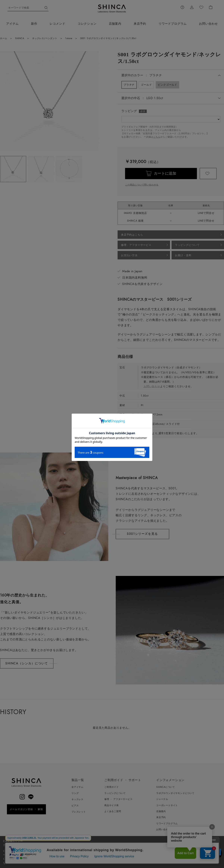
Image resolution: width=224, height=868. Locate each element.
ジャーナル (162, 799)
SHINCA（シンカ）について (27, 663)
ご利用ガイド (112, 787)
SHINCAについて (166, 787)
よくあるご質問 (113, 811)
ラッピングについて (187, 245)
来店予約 (140, 24)
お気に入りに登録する (208, 174)
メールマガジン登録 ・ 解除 (27, 809)
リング (75, 793)
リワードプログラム (173, 24)
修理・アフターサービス (136, 245)
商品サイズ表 (112, 805)
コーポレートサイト (167, 805)
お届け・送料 (183, 255)
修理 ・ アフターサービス (118, 799)
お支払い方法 (129, 255)
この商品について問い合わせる (142, 185)
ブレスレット (79, 812)
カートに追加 (165, 173)
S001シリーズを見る (142, 534)
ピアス (75, 806)
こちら (157, 137)
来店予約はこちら (132, 235)
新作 (34, 24)
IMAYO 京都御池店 (135, 213)
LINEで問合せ (206, 213)
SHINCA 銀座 (135, 221)
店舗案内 (115, 24)
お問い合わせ (152, 386)
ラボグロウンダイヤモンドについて (175, 793)
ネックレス (77, 799)
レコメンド (57, 24)
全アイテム (77, 787)
